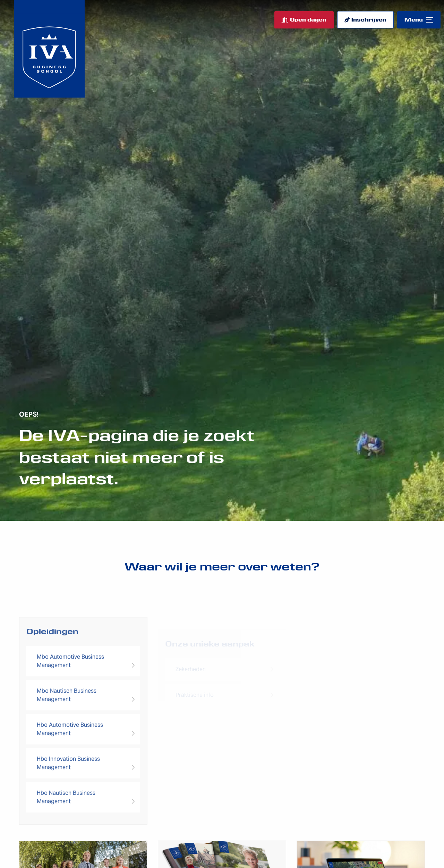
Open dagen (308, 20)
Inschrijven (369, 20)
